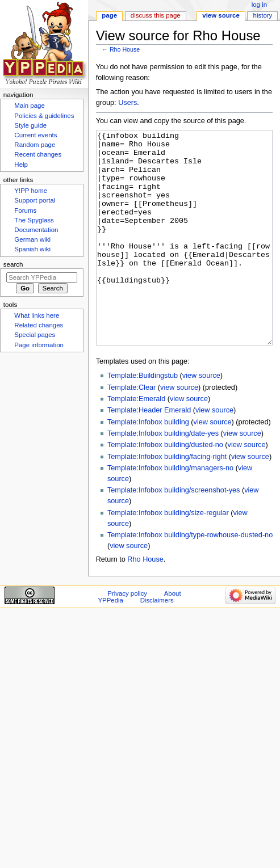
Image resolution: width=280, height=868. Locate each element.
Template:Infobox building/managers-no (170, 511)
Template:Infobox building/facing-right (167, 499)
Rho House (125, 49)
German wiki (32, 239)
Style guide (30, 125)
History (263, 15)
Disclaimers (157, 643)
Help (21, 165)
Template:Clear (131, 430)
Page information (39, 345)
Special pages (35, 335)
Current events (35, 135)
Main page (30, 106)
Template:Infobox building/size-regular (168, 555)
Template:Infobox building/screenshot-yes (174, 533)
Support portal (35, 200)
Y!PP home (31, 191)
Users (128, 103)
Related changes (39, 325)
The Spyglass (34, 220)
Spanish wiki (32, 249)
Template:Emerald (136, 441)
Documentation (36, 230)
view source (201, 418)
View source (221, 15)
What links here (37, 315)
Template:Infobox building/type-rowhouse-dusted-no (190, 578)
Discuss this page (156, 15)
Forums (25, 210)
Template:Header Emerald (149, 453)
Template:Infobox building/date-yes (163, 476)
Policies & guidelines (44, 116)
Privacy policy (127, 636)
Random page (35, 145)
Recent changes (38, 154)
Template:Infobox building (148, 465)
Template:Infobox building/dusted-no (165, 487)
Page (109, 15)
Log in (259, 5)
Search (13, 264)
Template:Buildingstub (143, 418)
